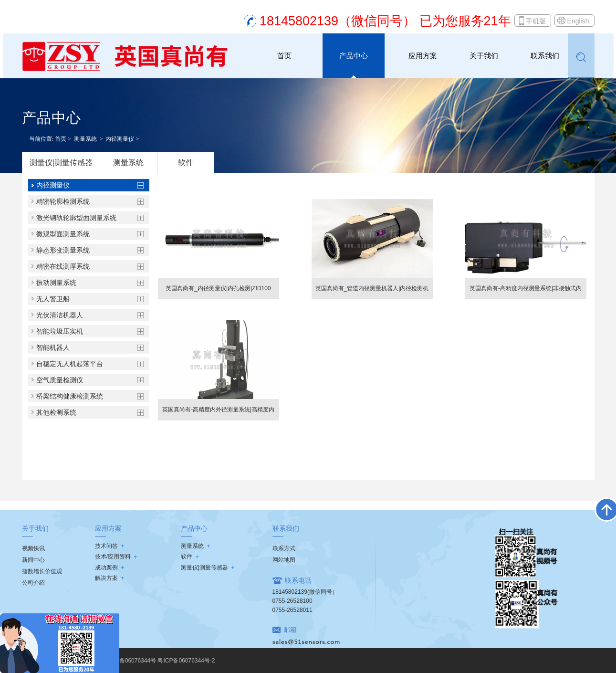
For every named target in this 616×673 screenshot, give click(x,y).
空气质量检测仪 (60, 380)
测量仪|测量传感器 (61, 163)
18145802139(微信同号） (305, 592)
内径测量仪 (120, 139)
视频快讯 (33, 548)
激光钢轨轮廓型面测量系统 (76, 218)
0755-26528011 (292, 610)
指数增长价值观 (42, 571)
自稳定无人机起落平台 (70, 364)
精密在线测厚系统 (63, 266)
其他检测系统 (56, 412)
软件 (186, 163)
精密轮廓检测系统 (63, 201)
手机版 (536, 21)
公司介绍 (33, 583)
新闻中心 (33, 560)
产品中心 (354, 56)
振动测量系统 (56, 283)
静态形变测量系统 (63, 250)
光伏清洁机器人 (60, 315)
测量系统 (85, 139)
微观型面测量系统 (63, 234)
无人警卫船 (53, 299)
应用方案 (423, 56)
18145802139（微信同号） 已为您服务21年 (385, 21)
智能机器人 (53, 347)
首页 (284, 56)
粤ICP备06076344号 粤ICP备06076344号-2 (160, 661)
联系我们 (545, 56)
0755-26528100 (292, 601)
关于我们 (484, 56)
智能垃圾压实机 (60, 331)
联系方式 (284, 548)
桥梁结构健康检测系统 (70, 396)
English (578, 21)
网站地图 (284, 560)
